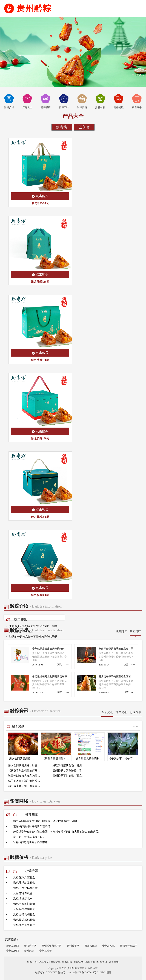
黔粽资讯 (119, 101)
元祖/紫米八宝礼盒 (24, 877)
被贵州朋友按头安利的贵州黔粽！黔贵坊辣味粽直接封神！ (25, 776)
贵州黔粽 (29, 951)
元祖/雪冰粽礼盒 (23, 899)
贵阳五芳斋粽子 (129, 946)
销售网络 (137, 101)
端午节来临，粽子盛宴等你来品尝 (25, 786)
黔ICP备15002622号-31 (87, 972)
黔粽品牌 (46, 101)
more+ (136, 726)
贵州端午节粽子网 (52, 946)
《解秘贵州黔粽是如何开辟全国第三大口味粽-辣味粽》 (25, 771)
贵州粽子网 (73, 946)
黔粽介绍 (9, 101)
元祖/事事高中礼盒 (24, 925)
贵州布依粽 (91, 946)
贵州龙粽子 (45, 951)
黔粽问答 (82, 101)
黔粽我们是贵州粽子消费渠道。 (32, 842)
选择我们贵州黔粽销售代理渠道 (32, 826)
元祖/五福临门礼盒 (24, 904)
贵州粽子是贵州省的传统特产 (48, 649)
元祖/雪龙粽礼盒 (23, 893)
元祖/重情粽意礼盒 (24, 883)
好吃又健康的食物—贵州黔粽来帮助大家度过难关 (70, 765)
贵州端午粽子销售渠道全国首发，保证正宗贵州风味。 (115, 677)
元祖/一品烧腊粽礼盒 (25, 888)
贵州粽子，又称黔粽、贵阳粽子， (70, 771)
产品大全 (27, 101)
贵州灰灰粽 (108, 946)
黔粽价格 (100, 101)
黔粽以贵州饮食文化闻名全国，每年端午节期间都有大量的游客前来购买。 (57, 832)
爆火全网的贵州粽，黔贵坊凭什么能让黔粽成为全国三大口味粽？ (25, 765)
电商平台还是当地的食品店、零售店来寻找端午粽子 (116, 649)
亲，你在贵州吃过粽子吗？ (29, 837)
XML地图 (106, 972)
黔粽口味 (64, 101)
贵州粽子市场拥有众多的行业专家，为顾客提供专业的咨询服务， (36, 626)
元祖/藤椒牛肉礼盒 (24, 909)
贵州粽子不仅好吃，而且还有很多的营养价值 (70, 776)
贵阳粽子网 (30, 946)
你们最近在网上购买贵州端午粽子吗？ (50, 677)
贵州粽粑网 (13, 951)
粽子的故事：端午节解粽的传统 (25, 781)
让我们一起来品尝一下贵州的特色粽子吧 (33, 637)
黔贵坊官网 (13, 946)
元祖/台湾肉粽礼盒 (24, 914)
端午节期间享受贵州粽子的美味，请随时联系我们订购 (45, 821)
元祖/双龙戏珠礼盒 (24, 920)
